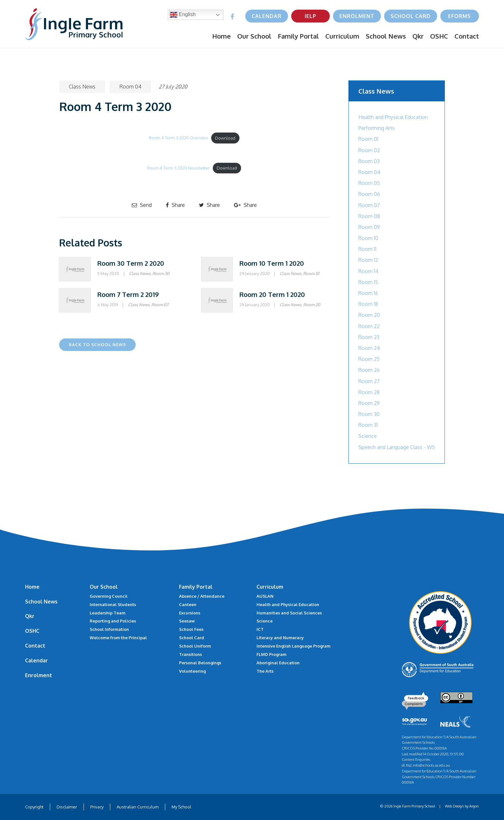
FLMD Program (271, 654)
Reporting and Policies (113, 621)
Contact (467, 36)
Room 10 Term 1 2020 (272, 263)
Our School (254, 36)
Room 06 (369, 194)
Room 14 (368, 271)
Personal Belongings (200, 663)
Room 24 (369, 348)
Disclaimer (67, 807)
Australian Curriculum (138, 807)
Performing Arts (377, 128)
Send (142, 205)
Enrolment (357, 16)
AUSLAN (265, 596)
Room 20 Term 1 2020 (272, 294)
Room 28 (369, 392)
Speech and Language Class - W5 (397, 447)
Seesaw (187, 621)
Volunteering (192, 671)
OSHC (439, 36)
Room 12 (368, 260)
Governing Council (109, 596)
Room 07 (160, 305)
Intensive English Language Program (293, 646)
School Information (109, 629)
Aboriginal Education (278, 663)
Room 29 (369, 403)
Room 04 (130, 87)
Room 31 (368, 425)
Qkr (418, 36)
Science (368, 436)
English (183, 15)
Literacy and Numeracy (280, 638)
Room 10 (311, 273)
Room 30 (161, 273)
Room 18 (368, 304)
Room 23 (369, 337)
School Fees (191, 629)
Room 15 (368, 282)
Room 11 (367, 249)
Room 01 (368, 139)
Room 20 (312, 305)
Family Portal (298, 36)
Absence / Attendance (202, 596)
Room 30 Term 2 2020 (131, 263)
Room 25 (369, 359)
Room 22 (369, 326)
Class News (82, 87)
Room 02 (369, 150)
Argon (474, 806)
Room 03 (369, 161)
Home (221, 36)
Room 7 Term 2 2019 (128, 294)
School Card (411, 16)
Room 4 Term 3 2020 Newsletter (178, 168)
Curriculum (342, 36)
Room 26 (369, 370)
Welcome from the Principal (118, 638)
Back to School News (97, 345)
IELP (310, 16)
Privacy (97, 807)
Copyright (34, 807)
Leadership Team (108, 613)
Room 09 (369, 227)
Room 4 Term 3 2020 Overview (178, 138)
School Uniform (195, 646)
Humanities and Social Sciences (289, 613)
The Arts (265, 671)
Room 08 (369, 216)
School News (386, 36)
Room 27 (369, 381)
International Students (113, 604)
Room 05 (369, 183)
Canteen (188, 604)
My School (181, 807)
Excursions (190, 613)
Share (175, 205)
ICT (260, 629)
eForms (459, 16)
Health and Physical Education (393, 117)
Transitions (190, 654)
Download (225, 138)
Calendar (267, 16)
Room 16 (368, 293)
